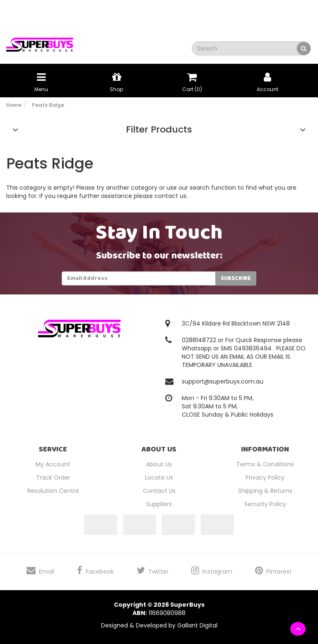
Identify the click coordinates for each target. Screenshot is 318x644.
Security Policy (265, 504)
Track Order (53, 478)
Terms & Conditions (265, 464)
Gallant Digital (197, 625)
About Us (159, 464)
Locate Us (159, 478)
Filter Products (159, 130)
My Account (53, 464)
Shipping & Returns (265, 491)
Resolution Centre (53, 491)
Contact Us (159, 491)
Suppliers (159, 504)
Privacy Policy (265, 478)
